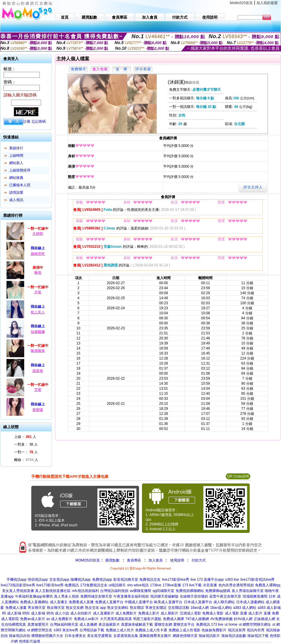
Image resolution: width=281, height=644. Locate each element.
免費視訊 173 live (210, 624)
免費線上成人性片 (120, 630)
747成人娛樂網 (197, 619)
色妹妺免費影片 (214, 630)
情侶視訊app (38, 580)
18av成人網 (200, 608)
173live (156, 585)
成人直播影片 (104, 613)
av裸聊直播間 (141, 591)
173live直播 (172, 585)
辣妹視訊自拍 (19, 636)
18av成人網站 (221, 608)
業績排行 (16, 148)
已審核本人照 (20, 185)
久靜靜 (38, 234)
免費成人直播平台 (109, 602)
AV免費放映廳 (222, 619)
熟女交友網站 (118, 608)
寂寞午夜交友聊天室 (225, 596)
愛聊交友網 (163, 624)
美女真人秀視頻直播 (18, 591)
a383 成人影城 (269, 608)
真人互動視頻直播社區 (53, 591)
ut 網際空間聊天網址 (255, 624)
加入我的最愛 (267, 3)
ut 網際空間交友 (40, 630)
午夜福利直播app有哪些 (34, 596)
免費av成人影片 (33, 619)
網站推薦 (16, 178)
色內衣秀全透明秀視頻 (236, 585)
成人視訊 (16, 200)
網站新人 (16, 163)
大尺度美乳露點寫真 (116, 619)
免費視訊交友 (150, 580)
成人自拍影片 (81, 613)
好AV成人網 (243, 619)
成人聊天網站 (224, 602)
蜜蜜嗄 (38, 410)
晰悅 (38, 273)
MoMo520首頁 (241, 3)
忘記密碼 (39, 122)
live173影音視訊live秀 (257, 580)
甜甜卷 (38, 371)
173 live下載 (192, 585)
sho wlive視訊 (138, 585)
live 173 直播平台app (207, 580)
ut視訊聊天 (117, 585)
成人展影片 (169, 613)
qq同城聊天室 (163, 591)
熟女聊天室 (56, 608)
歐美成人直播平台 (168, 602)
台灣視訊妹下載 (92, 630)
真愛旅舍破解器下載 (137, 624)
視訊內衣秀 (256, 630)
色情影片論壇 (30, 641)
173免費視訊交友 (94, 585)
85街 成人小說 (58, 613)
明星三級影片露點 (147, 619)
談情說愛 (16, 192)
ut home (231, 624)
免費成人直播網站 (34, 602)
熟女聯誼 (137, 608)
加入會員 (156, 560)
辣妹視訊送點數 (234, 636)
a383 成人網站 (245, 608)
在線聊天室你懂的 (194, 596)
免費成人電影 (213, 613)
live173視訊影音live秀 (18, 585)
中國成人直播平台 (139, 602)
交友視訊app (59, 580)
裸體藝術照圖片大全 (47, 636)
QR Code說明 (238, 476)
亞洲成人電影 (190, 613)
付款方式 (199, 560)
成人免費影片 (126, 613)
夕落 (38, 292)
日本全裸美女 (75, 636)
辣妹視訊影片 (209, 636)
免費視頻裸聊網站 (190, 591)
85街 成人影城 (34, 613)
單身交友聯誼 (156, 608)
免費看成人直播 (81, 602)
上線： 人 (25, 437)
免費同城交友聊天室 (96, 596)
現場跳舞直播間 (255, 596)
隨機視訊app (81, 580)
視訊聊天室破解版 (164, 596)
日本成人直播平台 (198, 602)
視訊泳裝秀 (237, 630)
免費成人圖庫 (174, 619)
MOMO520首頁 (88, 560)
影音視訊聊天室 (126, 580)
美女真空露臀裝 (99, 636)
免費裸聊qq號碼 (218, 591)
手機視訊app (17, 580)
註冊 (27, 122)
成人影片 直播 (259, 613)
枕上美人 (38, 312)
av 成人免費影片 (59, 619)
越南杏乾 (38, 254)
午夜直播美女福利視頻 (131, 596)
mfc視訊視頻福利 (85, 591)
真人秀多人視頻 (66, 596)
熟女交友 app (95, 608)
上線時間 (16, 156)
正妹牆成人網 (264, 619)
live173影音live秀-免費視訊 (58, 585)
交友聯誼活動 (179, 608)
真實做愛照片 (38, 624)
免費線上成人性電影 (184, 630)
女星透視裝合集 (126, 636)
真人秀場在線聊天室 (248, 591)
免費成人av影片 (86, 619)
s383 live (232, 580)
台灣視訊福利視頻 (114, 591)
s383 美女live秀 (66, 630)
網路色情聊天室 (185, 636)
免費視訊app (102, 580)
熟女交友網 (75, 608)
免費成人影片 (149, 613)
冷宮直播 (210, 585)
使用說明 (177, 560)
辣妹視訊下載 (258, 636)
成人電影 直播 (236, 613)
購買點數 (112, 560)
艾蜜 (38, 390)
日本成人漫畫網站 (250, 602)
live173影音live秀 (176, 580)
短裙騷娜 (38, 332)
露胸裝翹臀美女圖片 (155, 636)
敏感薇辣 (38, 351)
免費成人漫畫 (16, 608)
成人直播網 (88, 624)
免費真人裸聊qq (268, 585)
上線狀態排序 (20, 170)
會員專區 (134, 560)
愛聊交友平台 (184, 624)
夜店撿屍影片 (109, 624)
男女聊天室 (37, 608)
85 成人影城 (12, 613)
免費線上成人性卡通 (151, 630)
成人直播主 (59, 602)
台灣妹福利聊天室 (64, 624)
